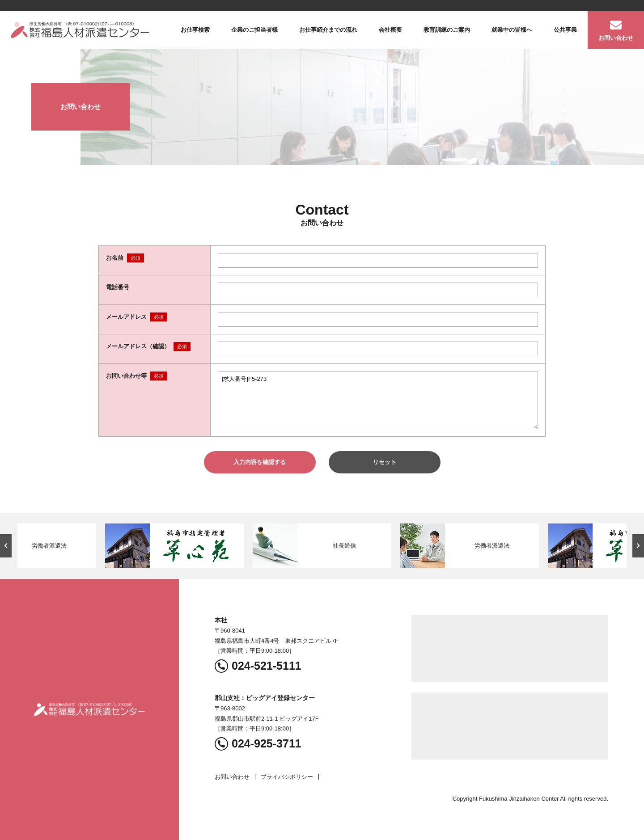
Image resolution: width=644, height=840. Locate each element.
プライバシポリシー (287, 777)
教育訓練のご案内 (447, 30)
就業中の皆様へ (512, 30)
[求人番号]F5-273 (378, 400)
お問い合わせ (616, 38)
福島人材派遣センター (80, 30)
